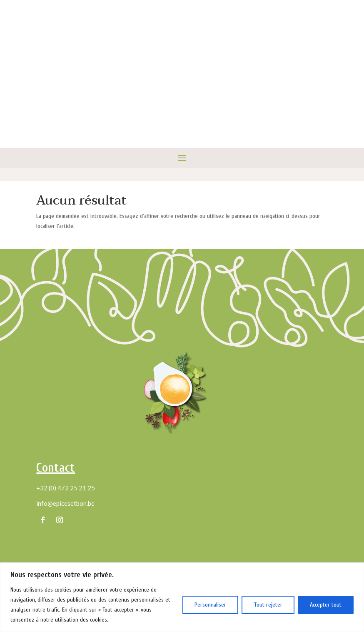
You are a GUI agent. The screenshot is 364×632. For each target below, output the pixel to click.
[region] (182, 597)
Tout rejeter (268, 605)
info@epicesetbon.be (65, 503)
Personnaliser (210, 605)
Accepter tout (326, 605)
